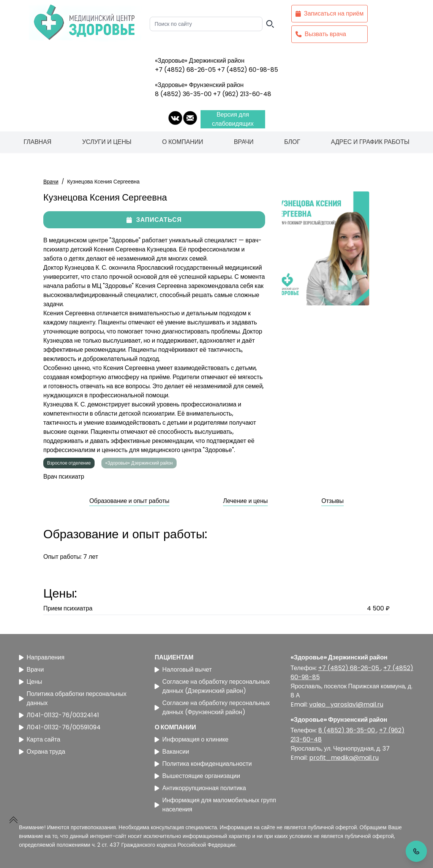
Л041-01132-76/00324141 (59, 715)
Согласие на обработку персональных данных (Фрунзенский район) (212, 708)
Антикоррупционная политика (200, 788)
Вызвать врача (321, 34)
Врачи (244, 142)
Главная (37, 142)
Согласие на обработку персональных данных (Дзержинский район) (212, 686)
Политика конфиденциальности (203, 764)
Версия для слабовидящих (233, 119)
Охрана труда (42, 752)
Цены (31, 682)
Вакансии (172, 752)
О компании (183, 142)
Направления (42, 657)
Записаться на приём (329, 13)
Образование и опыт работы (129, 501)
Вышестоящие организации (197, 776)
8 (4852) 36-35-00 (184, 94)
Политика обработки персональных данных (73, 698)
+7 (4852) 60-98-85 (248, 70)
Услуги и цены (107, 142)
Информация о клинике (191, 739)
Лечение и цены (245, 501)
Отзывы (333, 501)
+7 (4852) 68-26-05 (186, 70)
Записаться (154, 220)
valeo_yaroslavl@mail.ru (346, 704)
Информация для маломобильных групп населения (215, 805)
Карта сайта (40, 739)
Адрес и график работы (370, 142)
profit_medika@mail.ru (344, 758)
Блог (292, 142)
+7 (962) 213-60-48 (242, 94)
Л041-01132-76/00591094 (60, 727)
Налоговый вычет (183, 670)
